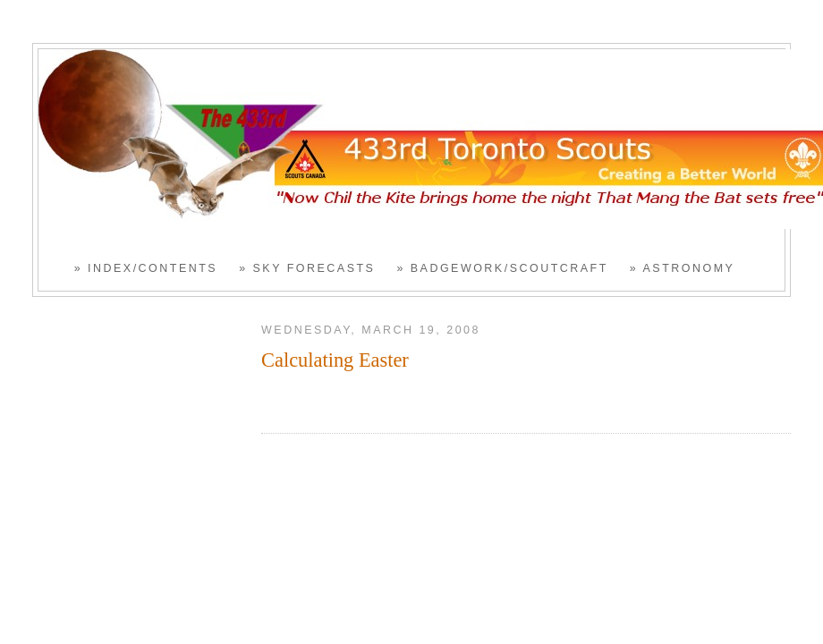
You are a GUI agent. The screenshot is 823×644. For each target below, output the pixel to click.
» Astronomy (683, 268)
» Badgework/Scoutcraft (502, 268)
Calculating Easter (335, 360)
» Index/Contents (146, 268)
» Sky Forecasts (307, 268)
